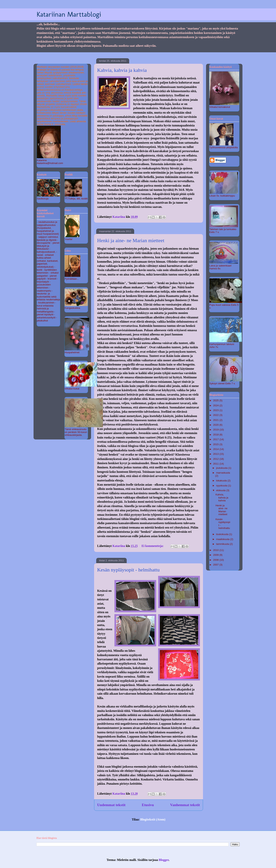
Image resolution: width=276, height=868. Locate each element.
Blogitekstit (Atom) (153, 819)
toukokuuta (223, 534)
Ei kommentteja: (153, 546)
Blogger (164, 860)
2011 (216, 464)
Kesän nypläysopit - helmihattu (128, 570)
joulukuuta (222, 468)
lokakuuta (222, 481)
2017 (216, 439)
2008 (216, 560)
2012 (216, 459)
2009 (216, 555)
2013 (216, 454)
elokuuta (221, 490)
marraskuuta (223, 473)
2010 (216, 550)
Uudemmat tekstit (111, 805)
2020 (216, 425)
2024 (216, 405)
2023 (216, 410)
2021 (216, 420)
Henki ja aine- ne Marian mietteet (131, 241)
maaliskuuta (223, 539)
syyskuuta (222, 486)
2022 (216, 415)
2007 (216, 565)
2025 (216, 400)
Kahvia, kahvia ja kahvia (122, 70)
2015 (216, 444)
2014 (216, 449)
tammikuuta (223, 544)
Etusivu (148, 805)
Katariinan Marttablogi (69, 14)
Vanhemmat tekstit (185, 805)
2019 (216, 430)
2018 (216, 435)
